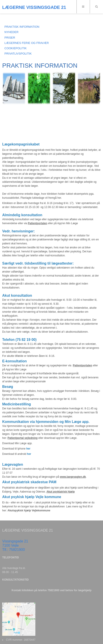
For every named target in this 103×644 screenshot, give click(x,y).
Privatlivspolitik (18, 54)
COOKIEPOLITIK (15, 48)
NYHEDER (11, 32)
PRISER (10, 38)
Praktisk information (22, 27)
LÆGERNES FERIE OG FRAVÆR (27, 43)
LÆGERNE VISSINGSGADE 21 (34, 7)
